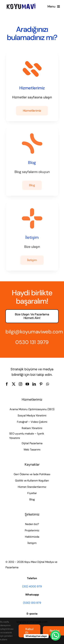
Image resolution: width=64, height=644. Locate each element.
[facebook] (7, 384)
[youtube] (27, 384)
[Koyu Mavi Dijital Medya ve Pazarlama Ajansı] (21, 4)
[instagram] (20, 384)
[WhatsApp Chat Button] (55, 635)
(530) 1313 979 (32, 603)
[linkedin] (34, 384)
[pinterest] (41, 384)
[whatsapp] (48, 384)
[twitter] (14, 384)
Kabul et (29, 631)
